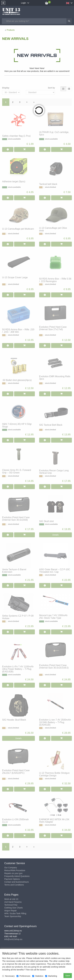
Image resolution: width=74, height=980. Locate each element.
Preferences (23, 976)
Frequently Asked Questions (17, 876)
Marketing (51, 976)
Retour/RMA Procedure (15, 870)
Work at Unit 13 (11, 899)
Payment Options (12, 879)
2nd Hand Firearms (13, 902)
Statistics (38, 976)
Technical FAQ (11, 905)
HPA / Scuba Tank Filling (15, 913)
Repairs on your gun (13, 873)
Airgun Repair (11, 911)
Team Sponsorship (13, 916)
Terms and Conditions (14, 885)
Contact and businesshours (17, 882)
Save (68, 976)
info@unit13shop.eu (13, 939)
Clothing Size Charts (14, 908)
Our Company (11, 868)
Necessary (8, 976)
